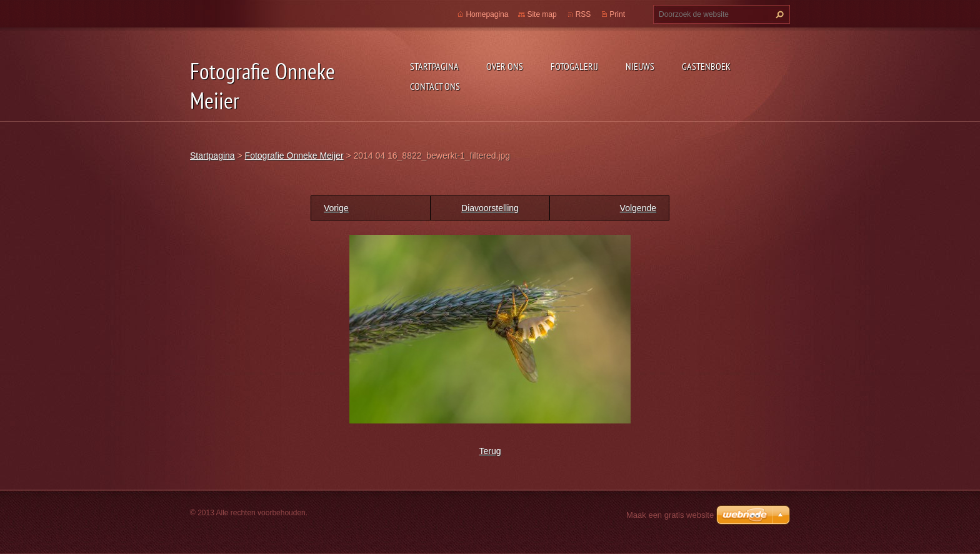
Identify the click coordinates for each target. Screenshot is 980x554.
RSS (583, 14)
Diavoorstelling (490, 208)
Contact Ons (435, 86)
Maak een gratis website (670, 515)
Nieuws (640, 66)
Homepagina (487, 14)
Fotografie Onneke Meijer (294, 156)
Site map (542, 14)
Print (617, 14)
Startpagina (434, 66)
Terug (490, 451)
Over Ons (505, 66)
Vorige (336, 208)
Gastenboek (706, 66)
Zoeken (778, 14)
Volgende (638, 208)
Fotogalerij (574, 66)
